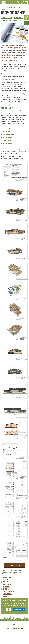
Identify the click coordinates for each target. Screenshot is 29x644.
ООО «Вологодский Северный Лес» (11, 8)
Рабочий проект (18, 18)
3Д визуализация (6, 20)
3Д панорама (17, 20)
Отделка (5, 596)
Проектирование (8, 582)
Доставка (6, 589)
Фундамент (6, 587)
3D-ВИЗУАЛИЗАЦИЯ (8, 135)
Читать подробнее (7, 105)
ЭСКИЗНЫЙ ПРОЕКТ (7, 79)
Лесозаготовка (7, 577)
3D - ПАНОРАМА (6, 141)
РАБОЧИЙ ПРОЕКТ (7, 108)
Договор (5, 580)
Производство (7, 584)
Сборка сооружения (9, 591)
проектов (20, 159)
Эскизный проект (6, 18)
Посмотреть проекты (15, 565)
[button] (14, 33)
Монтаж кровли (8, 594)
